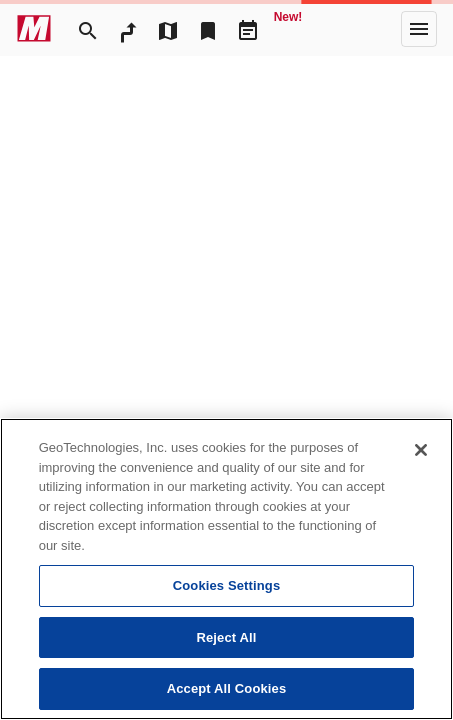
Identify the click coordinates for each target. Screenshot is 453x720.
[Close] (421, 450)
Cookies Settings (227, 585)
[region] (226, 569)
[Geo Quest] (288, 29)
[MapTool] (168, 29)
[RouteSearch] (128, 29)
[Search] (88, 29)
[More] (419, 29)
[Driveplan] (248, 29)
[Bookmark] (208, 29)
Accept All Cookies (227, 688)
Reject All (226, 637)
